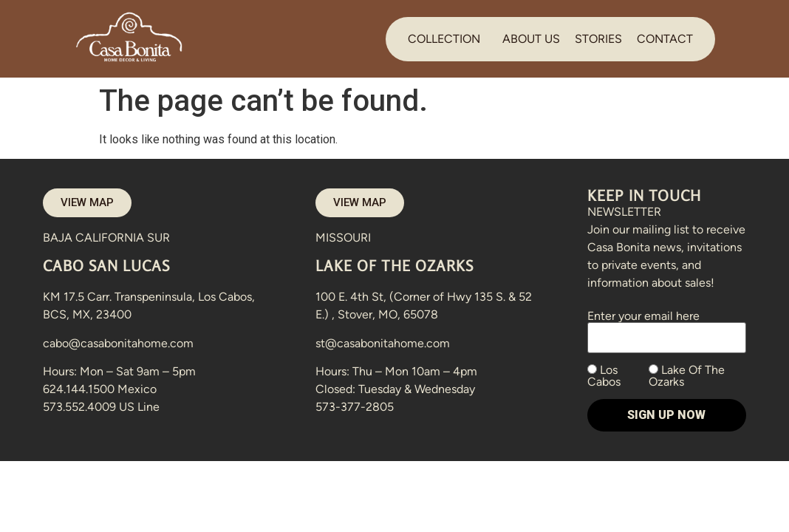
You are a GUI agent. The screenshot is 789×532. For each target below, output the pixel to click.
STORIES (598, 39)
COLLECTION (444, 39)
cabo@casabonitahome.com (118, 343)
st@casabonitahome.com (383, 343)
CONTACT (665, 39)
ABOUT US (531, 39)
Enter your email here (667, 327)
